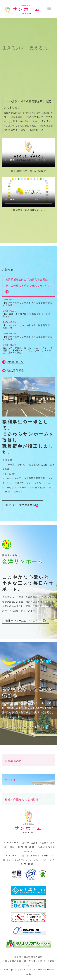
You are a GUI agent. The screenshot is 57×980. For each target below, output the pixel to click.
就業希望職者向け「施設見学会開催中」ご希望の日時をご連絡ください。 (28, 286)
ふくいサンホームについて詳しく (27, 727)
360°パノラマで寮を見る (23, 505)
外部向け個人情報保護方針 (28, 957)
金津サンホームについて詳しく (26, 621)
